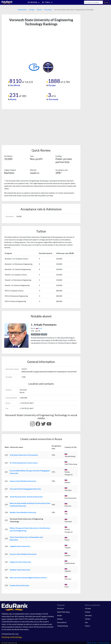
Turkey (88, 619)
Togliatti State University (20, 546)
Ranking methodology (12, 637)
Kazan (59, 615)
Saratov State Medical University (23, 554)
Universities (22, 10)
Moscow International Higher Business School (28, 578)
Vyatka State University (19, 585)
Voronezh (48, 10)
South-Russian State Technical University (26, 497)
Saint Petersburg (63, 612)
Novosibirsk (62, 622)
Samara (60, 619)
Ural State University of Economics (24, 455)
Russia (39, 10)
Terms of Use (92, 643)
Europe (32, 10)
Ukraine (88, 608)
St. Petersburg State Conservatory (24, 463)
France (87, 626)
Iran (86, 622)
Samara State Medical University (23, 481)
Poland (87, 612)
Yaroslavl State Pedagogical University (25, 489)
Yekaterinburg (62, 626)
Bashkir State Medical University (23, 512)
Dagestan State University (20, 562)
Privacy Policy (104, 643)
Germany (88, 615)
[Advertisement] (20, 44)
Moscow (60, 608)
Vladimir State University (20, 570)
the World (15, 85)
